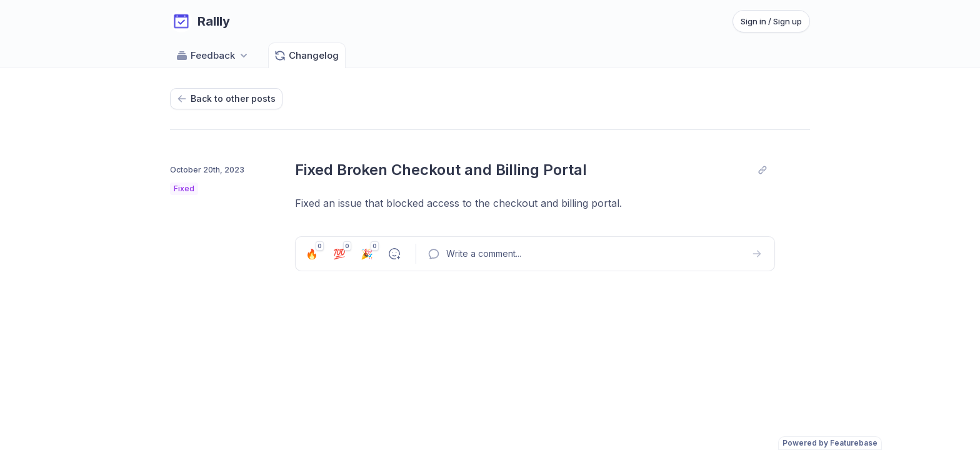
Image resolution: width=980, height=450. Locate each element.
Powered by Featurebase (830, 443)
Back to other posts (226, 98)
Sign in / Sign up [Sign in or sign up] (771, 21)
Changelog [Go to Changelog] (306, 56)
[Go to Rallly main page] (200, 21)
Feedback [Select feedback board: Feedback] (213, 56)
